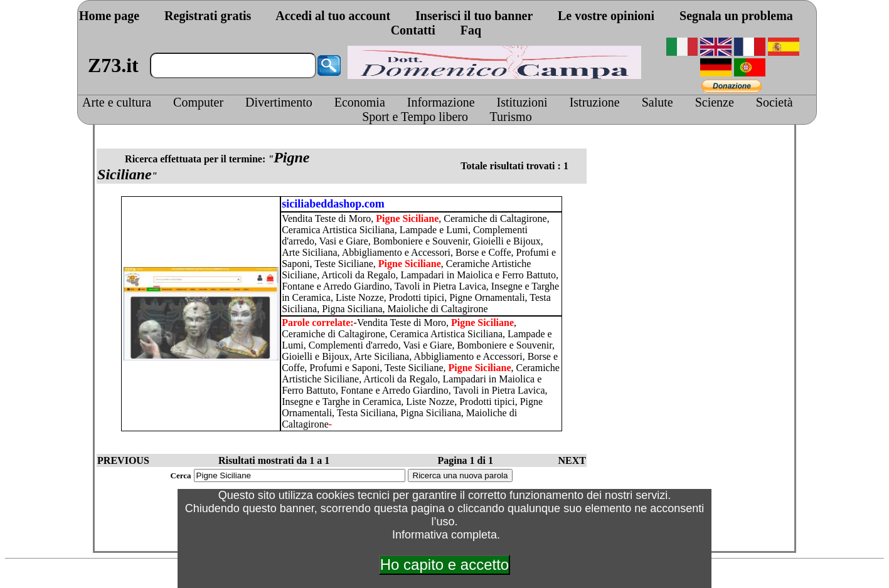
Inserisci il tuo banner (474, 16)
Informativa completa (444, 535)
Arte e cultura (117, 102)
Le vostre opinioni (606, 16)
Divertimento (279, 102)
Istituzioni (522, 102)
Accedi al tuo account (333, 16)
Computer (198, 102)
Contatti (413, 30)
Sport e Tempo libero (415, 117)
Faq (471, 30)
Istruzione (595, 102)
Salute (657, 102)
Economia (360, 102)
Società (775, 102)
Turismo (511, 117)
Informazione (441, 102)
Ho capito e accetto (444, 564)
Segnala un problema (736, 16)
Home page (109, 16)
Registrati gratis (208, 16)
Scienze (715, 102)
